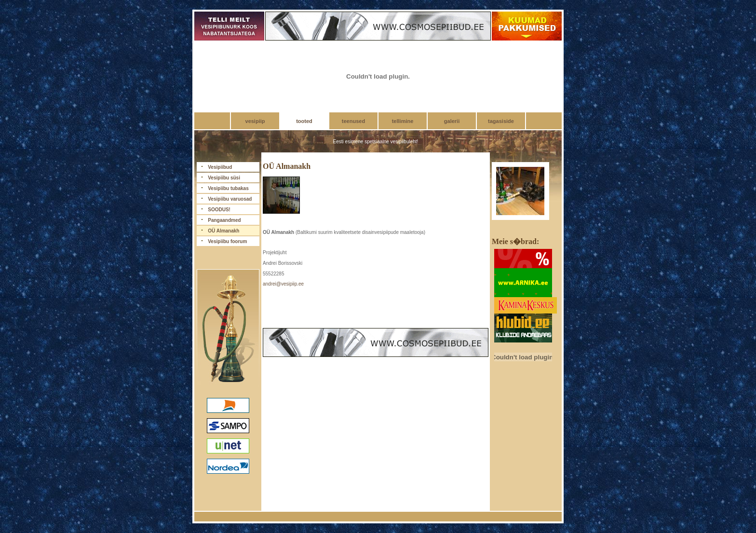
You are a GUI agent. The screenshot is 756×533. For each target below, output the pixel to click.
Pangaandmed (224, 220)
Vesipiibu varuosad (230, 199)
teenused (353, 121)
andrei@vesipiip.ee (283, 284)
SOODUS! (219, 210)
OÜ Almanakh (223, 231)
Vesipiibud (220, 167)
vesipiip (255, 121)
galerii (452, 121)
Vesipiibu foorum (227, 241)
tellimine (403, 121)
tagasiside (501, 121)
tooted (304, 121)
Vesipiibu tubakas (228, 188)
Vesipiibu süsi (224, 178)
